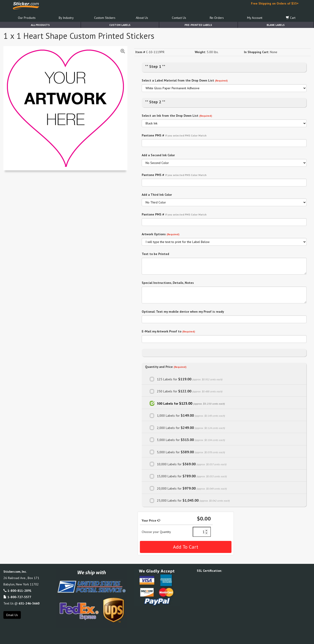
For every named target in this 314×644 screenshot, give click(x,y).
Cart (291, 18)
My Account (255, 18)
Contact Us (179, 18)
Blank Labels (276, 25)
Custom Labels (120, 25)
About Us (142, 18)
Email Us (12, 615)
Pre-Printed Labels (198, 25)
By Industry (66, 18)
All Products (40, 25)
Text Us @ (21, 603)
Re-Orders (217, 18)
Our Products (27, 18)
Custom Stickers (105, 18)
